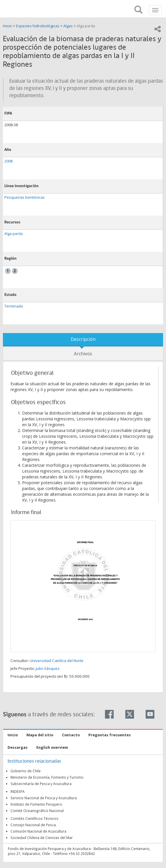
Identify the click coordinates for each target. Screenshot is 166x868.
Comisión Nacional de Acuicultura (38, 831)
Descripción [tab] (83, 339)
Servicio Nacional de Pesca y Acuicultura (44, 798)
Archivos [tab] (83, 354)
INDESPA (18, 791)
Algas (68, 26)
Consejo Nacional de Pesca (33, 825)
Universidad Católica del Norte (57, 661)
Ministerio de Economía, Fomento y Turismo (47, 777)
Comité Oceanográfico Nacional (37, 811)
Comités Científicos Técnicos (34, 818)
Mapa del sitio (40, 735)
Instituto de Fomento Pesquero (36, 804)
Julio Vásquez (48, 668)
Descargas (18, 747)
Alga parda (86, 26)
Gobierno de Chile (26, 771)
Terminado (14, 306)
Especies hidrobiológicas (38, 26)
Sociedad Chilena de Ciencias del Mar (42, 838)
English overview (52, 747)
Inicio (8, 26)
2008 (8, 161)
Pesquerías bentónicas (25, 197)
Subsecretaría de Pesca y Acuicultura (41, 784)
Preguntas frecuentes (110, 735)
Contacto (71, 735)
